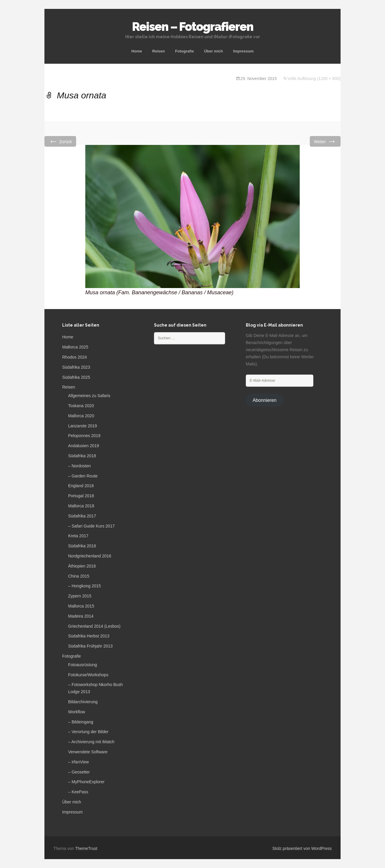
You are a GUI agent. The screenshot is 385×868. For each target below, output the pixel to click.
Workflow (77, 712)
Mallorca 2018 (81, 506)
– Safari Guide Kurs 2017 (91, 526)
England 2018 (81, 486)
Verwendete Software (88, 752)
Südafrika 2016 (82, 546)
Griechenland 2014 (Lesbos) (94, 626)
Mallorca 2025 (75, 347)
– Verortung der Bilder (88, 732)
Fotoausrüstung (82, 665)
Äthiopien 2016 (82, 566)
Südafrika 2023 (76, 367)
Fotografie (185, 51)
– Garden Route (83, 476)
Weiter (325, 141)
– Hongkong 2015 (85, 586)
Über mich (214, 51)
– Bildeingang (81, 722)
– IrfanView (78, 762)
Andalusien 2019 (84, 446)
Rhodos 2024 (74, 357)
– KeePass (78, 792)
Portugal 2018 (81, 496)
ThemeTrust (86, 848)
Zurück (60, 141)
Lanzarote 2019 (82, 426)
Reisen (159, 51)
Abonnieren (265, 400)
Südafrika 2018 (82, 456)
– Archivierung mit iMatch (91, 742)
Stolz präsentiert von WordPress (302, 848)
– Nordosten (79, 466)
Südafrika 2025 (76, 377)
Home (137, 51)
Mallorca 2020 (81, 416)
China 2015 (79, 576)
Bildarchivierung (83, 702)
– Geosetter (79, 772)
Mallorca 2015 (81, 606)
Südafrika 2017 (82, 516)
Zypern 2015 (80, 596)
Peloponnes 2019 (84, 436)
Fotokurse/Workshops (88, 675)
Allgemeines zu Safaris (89, 396)
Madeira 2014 (81, 616)
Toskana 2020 (81, 406)
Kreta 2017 (78, 536)
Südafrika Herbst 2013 (89, 636)
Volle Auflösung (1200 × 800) (314, 79)
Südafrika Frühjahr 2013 (90, 646)
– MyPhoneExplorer (86, 782)
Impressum (243, 51)
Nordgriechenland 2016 (90, 556)
